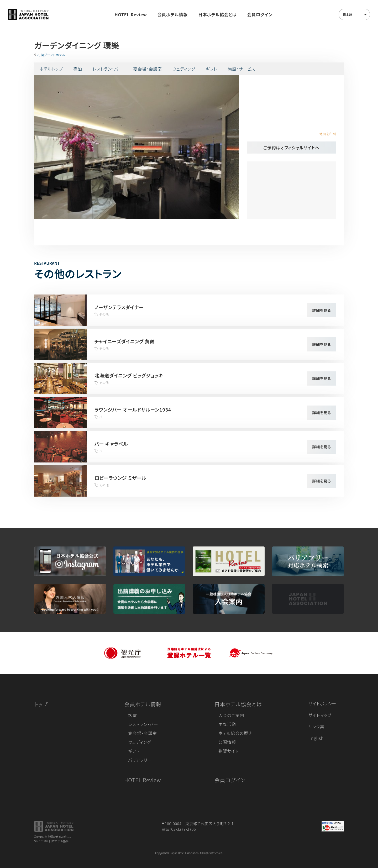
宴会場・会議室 (148, 69)
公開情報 (227, 742)
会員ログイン (260, 14)
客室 (133, 715)
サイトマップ (320, 715)
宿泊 (78, 69)
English (316, 738)
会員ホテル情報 (173, 14)
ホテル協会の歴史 (236, 733)
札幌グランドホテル (51, 55)
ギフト (211, 69)
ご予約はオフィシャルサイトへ (291, 148)
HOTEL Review (131, 14)
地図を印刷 (328, 134)
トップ (41, 704)
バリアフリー (140, 760)
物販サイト (229, 751)
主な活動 (227, 724)
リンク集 (316, 727)
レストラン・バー (108, 69)
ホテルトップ (51, 69)
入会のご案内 (231, 715)
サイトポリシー (322, 703)
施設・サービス (241, 69)
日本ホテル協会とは (217, 14)
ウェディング (184, 69)
